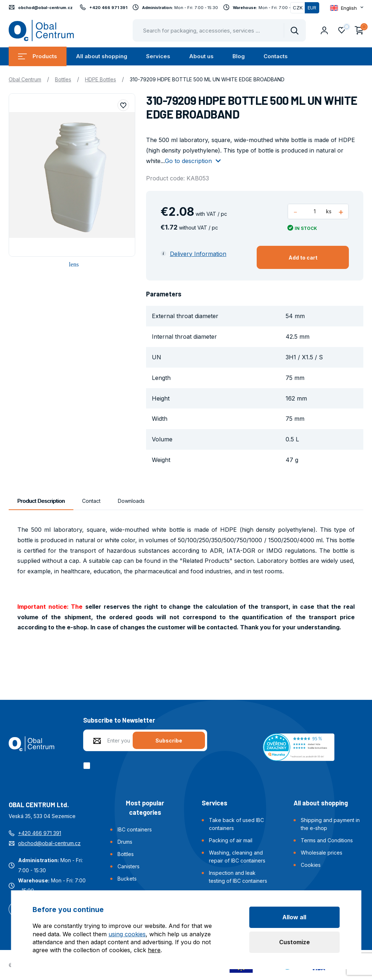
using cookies (127, 934)
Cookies (311, 865)
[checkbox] (88, 766)
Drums (125, 842)
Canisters (129, 866)
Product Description (41, 501)
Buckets (127, 879)
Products (38, 56)
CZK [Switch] (298, 8)
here (154, 950)
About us (201, 56)
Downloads (131, 501)
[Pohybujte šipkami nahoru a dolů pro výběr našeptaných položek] (219, 30)
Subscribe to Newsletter (119, 720)
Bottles (63, 79)
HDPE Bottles (101, 79)
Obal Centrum (25, 79)
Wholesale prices (322, 853)
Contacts (276, 56)
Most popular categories (145, 808)
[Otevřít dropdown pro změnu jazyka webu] (347, 8)
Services (158, 56)
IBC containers (135, 829)
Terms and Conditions (327, 840)
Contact (91, 501)
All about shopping (102, 56)
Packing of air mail (231, 840)
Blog (239, 56)
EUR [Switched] (312, 8)
